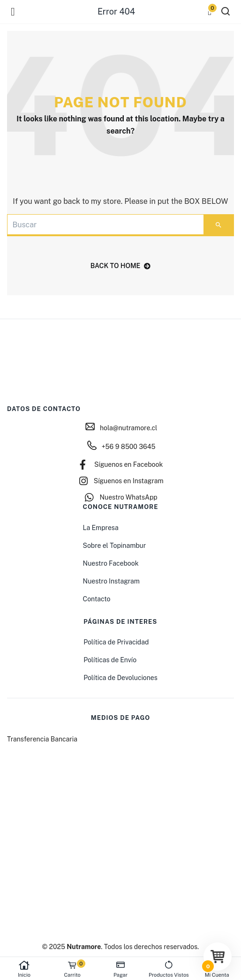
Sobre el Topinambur (115, 546)
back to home (121, 266)
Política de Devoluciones (120, 678)
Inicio (24, 969)
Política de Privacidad (116, 642)
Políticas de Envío (110, 660)
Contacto (97, 599)
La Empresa (101, 528)
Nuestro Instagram (111, 581)
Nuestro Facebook (111, 563)
